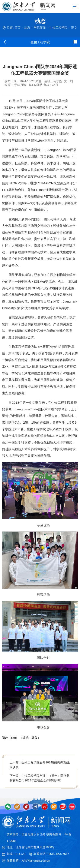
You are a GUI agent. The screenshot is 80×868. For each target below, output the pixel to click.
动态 (27, 28)
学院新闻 (40, 28)
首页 (17, 28)
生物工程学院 (58, 28)
